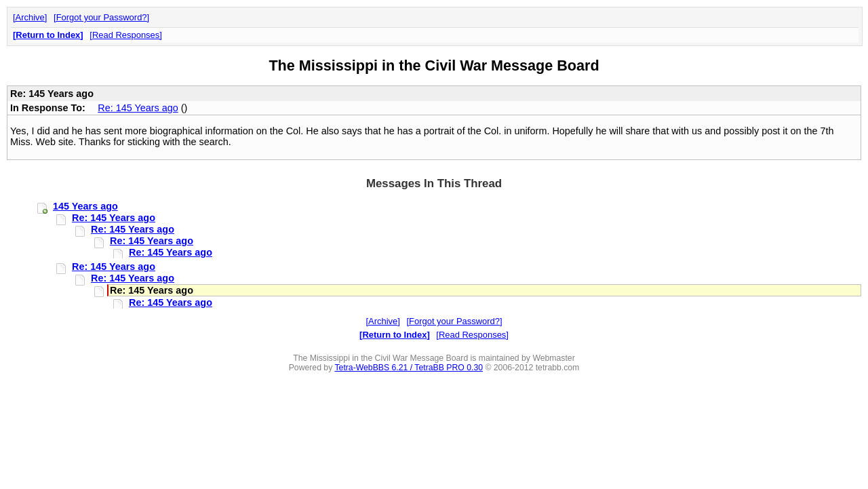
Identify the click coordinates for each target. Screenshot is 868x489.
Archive (30, 17)
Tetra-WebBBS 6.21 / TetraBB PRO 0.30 (409, 368)
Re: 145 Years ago (138, 108)
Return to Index (48, 35)
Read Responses (126, 35)
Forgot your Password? (102, 17)
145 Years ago (85, 206)
